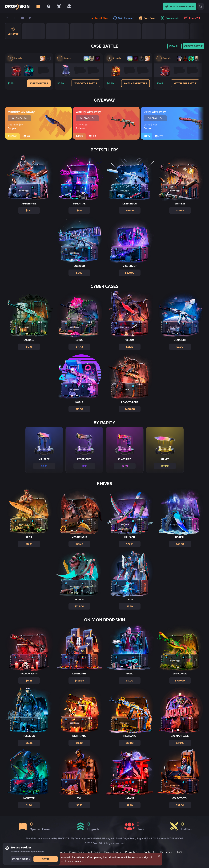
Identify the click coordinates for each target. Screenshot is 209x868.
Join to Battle (39, 83)
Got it (45, 859)
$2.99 (124, 466)
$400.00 (129, 409)
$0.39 (44, 466)
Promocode (170, 18)
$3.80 (29, 210)
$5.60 (129, 606)
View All (174, 46)
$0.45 (29, 681)
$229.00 (79, 606)
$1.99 (84, 466)
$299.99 (129, 273)
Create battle (193, 46)
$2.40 (129, 805)
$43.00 (180, 544)
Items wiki (193, 18)
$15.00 (79, 409)
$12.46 (29, 743)
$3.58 (79, 805)
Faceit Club (99, 18)
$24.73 (129, 544)
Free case (147, 18)
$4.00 (129, 681)
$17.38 (29, 544)
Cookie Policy (21, 859)
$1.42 (79, 210)
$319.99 (180, 743)
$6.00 (180, 347)
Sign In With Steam (179, 6)
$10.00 (129, 743)
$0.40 (79, 743)
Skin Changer (124, 18)
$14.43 (79, 347)
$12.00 (180, 210)
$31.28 (129, 347)
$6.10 (29, 347)
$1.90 (29, 805)
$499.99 (79, 681)
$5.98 (79, 273)
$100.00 (180, 681)
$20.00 (129, 210)
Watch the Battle (86, 83)
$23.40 (79, 544)
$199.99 (165, 466)
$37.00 (180, 805)
